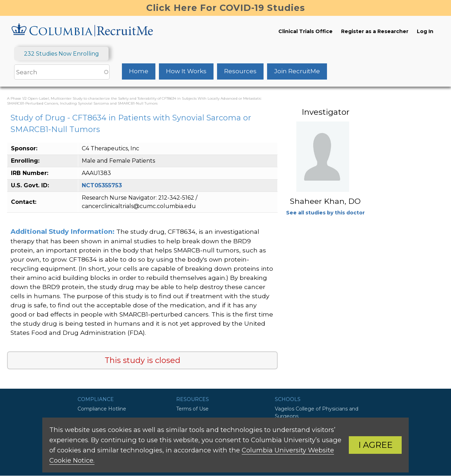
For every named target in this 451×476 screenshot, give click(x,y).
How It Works (186, 71)
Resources (240, 71)
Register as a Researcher (375, 31)
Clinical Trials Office (305, 31)
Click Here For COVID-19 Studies (226, 8)
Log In (425, 31)
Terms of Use (192, 409)
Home (139, 71)
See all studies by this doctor (325, 213)
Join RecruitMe (297, 71)
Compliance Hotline (102, 409)
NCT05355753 (102, 185)
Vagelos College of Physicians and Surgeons (317, 412)
